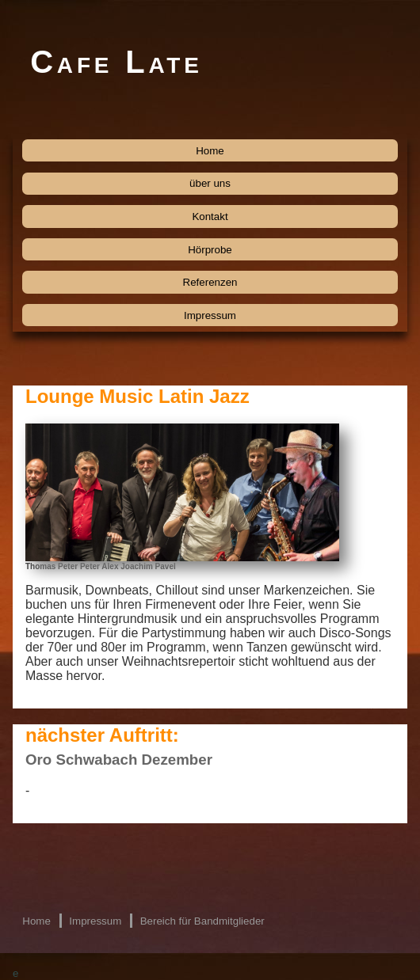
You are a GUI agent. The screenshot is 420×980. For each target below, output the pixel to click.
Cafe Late (116, 62)
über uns (210, 183)
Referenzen (210, 282)
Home (210, 151)
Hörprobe (210, 250)
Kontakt (210, 217)
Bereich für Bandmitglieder (202, 921)
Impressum (210, 315)
